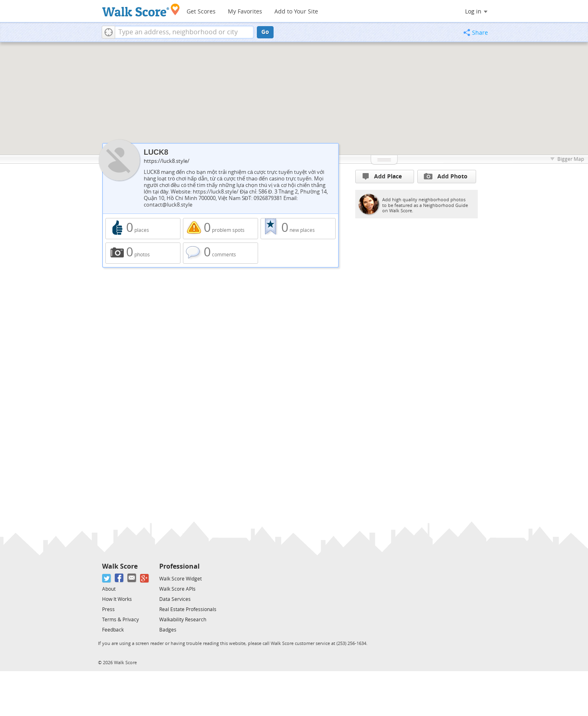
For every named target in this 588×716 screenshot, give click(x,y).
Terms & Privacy (120, 620)
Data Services (175, 599)
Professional (179, 566)
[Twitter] (107, 578)
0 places (143, 229)
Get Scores (201, 12)
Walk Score (120, 566)
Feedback (113, 630)
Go (265, 32)
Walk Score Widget (180, 579)
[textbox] (184, 32)
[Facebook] (119, 578)
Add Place (382, 177)
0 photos (143, 253)
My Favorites (245, 12)
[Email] (132, 578)
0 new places (298, 229)
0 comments (220, 253)
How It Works (117, 599)
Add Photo (446, 176)
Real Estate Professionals (188, 609)
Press (108, 609)
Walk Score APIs (177, 589)
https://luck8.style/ (167, 161)
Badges (168, 630)
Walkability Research (183, 620)
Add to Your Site (296, 12)
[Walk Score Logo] (141, 10)
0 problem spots (220, 229)
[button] (108, 32)
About (109, 589)
